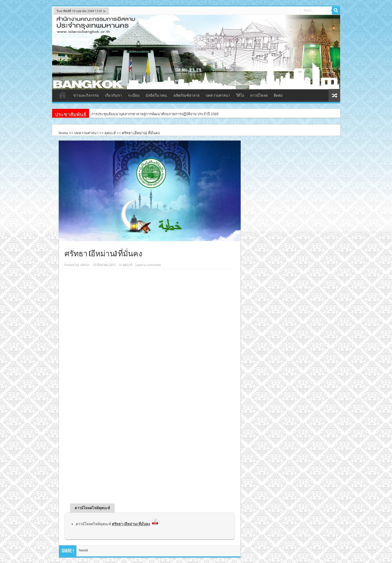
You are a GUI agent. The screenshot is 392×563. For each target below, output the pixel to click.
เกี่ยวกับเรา (113, 95)
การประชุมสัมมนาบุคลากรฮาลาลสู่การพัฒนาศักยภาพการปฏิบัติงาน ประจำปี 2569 (155, 114)
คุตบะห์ (110, 133)
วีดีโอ (240, 95)
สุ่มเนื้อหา (334, 95)
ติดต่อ (278, 95)
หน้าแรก (62, 96)
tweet (84, 550)
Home (63, 133)
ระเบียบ (134, 95)
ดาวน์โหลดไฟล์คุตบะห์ (117, 524)
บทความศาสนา (218, 95)
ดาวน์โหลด (259, 95)
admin (85, 265)
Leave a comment (148, 265)
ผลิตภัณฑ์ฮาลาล (187, 95)
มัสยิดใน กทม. (157, 95)
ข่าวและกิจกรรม (86, 95)
